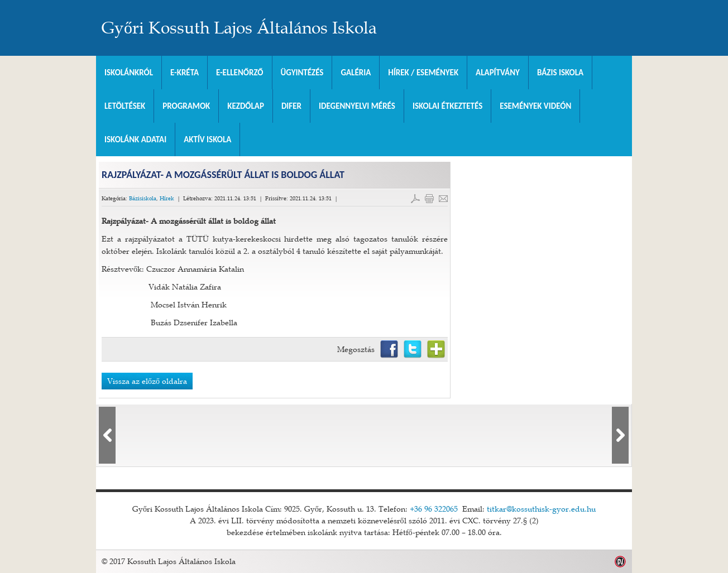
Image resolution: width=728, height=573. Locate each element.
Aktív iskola (207, 139)
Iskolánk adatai (135, 139)
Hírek (167, 198)
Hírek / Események (423, 73)
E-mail (443, 199)
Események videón (535, 106)
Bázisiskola (143, 198)
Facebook (389, 349)
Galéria (356, 73)
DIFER (291, 106)
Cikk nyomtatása (429, 199)
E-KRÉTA (185, 73)
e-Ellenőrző (240, 73)
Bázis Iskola (560, 73)
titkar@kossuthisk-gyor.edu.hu (541, 509)
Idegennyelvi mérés (357, 106)
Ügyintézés (302, 73)
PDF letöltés (415, 199)
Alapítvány (498, 73)
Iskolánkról (129, 73)
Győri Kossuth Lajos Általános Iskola (239, 28)
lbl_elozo (107, 435)
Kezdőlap (246, 106)
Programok (186, 106)
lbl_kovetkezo (620, 435)
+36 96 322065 (434, 509)
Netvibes (436, 349)
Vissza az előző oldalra (147, 381)
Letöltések (125, 106)
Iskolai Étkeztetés (447, 106)
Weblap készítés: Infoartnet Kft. (621, 562)
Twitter (413, 349)
